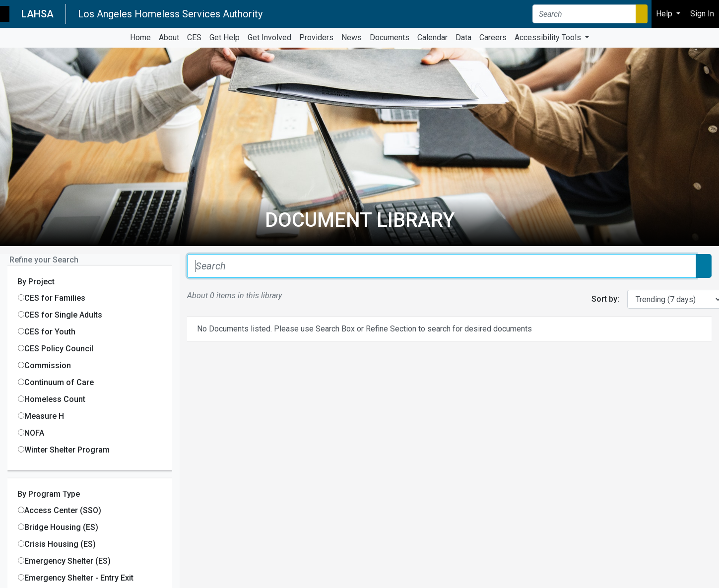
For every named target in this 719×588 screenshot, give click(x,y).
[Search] (584, 14)
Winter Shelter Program (67, 450)
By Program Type (49, 494)
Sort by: (605, 299)
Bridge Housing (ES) (61, 527)
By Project (36, 282)
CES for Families (55, 298)
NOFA (34, 433)
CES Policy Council (59, 349)
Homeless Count (55, 399)
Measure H (44, 416)
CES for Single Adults (63, 315)
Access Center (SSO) (63, 510)
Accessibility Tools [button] (549, 37)
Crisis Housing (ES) (60, 544)
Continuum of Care (59, 382)
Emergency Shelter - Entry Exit (79, 578)
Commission (48, 365)
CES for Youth (50, 332)
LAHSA (37, 14)
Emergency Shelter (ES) (67, 561)
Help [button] (665, 14)
